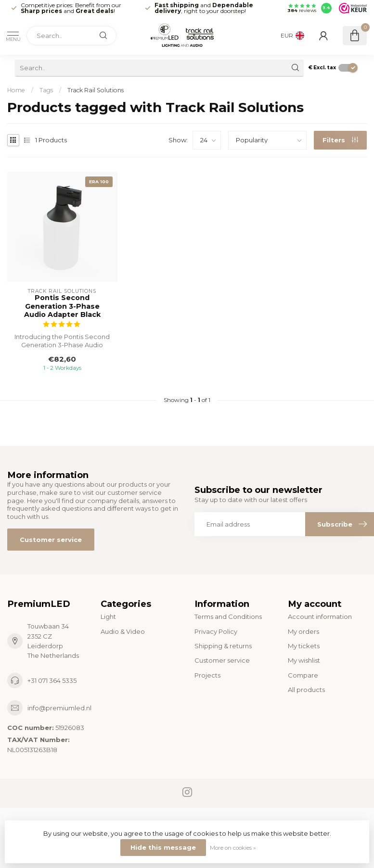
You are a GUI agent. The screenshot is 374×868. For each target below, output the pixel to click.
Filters (340, 140)
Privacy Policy (216, 631)
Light (108, 616)
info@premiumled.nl (59, 708)
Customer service (51, 540)
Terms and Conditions (228, 616)
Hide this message (163, 847)
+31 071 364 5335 (52, 680)
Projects (207, 675)
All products (306, 690)
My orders (303, 631)
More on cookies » (233, 848)
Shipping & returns (223, 646)
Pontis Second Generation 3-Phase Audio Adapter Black (62, 306)
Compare (303, 675)
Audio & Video (123, 631)
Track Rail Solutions (96, 90)
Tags (46, 90)
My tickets (304, 646)
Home (16, 90)
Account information (320, 616)
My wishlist (304, 660)
